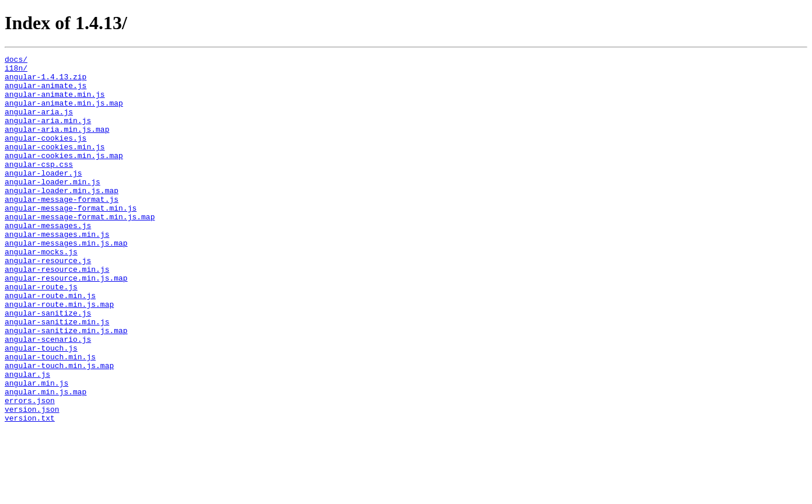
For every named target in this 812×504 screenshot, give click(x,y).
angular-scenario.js (48, 397)
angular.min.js (36, 449)
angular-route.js (41, 334)
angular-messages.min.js (57, 271)
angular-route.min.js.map (59, 355)
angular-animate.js (45, 92)
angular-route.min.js (50, 344)
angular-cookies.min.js (55, 166)
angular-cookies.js (45, 155)
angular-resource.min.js (57, 313)
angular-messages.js (48, 260)
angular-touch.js (41, 407)
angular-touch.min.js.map (59, 428)
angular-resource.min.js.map (66, 323)
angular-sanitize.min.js (57, 376)
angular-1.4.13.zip (45, 82)
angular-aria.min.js (48, 134)
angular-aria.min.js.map (57, 145)
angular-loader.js (43, 197)
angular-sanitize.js (48, 365)
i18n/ (16, 71)
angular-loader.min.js (52, 208)
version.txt (30, 491)
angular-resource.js (48, 302)
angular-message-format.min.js (71, 239)
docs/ (16, 61)
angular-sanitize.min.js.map (66, 386)
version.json (32, 481)
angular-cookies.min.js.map (64, 176)
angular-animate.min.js (55, 103)
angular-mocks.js (41, 292)
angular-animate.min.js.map (64, 113)
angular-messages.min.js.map (66, 281)
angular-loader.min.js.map (62, 218)
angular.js (27, 439)
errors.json (30, 470)
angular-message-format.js (62, 229)
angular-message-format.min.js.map (80, 250)
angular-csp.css (39, 187)
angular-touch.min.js (50, 418)
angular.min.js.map (45, 460)
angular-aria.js (39, 124)
